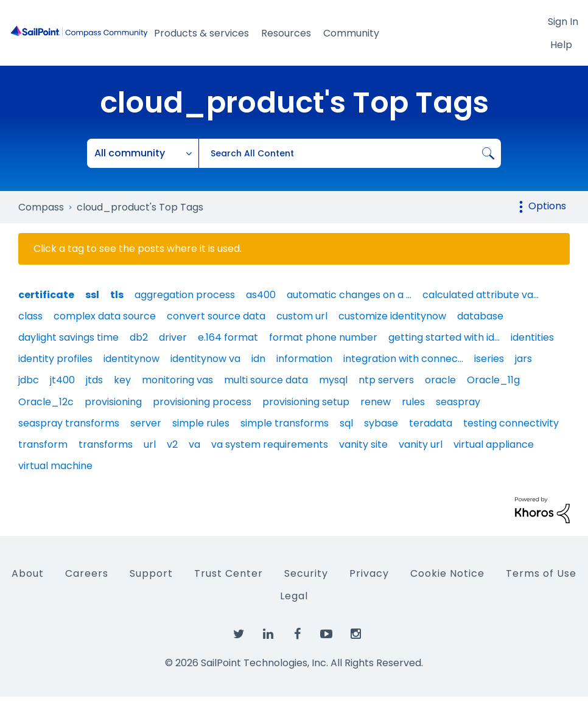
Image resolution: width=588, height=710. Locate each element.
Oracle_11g (493, 380)
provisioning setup (306, 402)
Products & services (201, 33)
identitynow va (205, 359)
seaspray (458, 402)
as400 (261, 295)
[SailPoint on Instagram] (355, 635)
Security (306, 573)
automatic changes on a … (349, 295)
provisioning (113, 402)
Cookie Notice (447, 573)
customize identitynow (392, 316)
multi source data (266, 380)
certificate (46, 295)
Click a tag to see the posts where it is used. (138, 249)
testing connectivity (511, 423)
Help (561, 45)
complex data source (105, 316)
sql (346, 423)
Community (351, 33)
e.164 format (228, 337)
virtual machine (55, 466)
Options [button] (547, 206)
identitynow (131, 359)
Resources (286, 33)
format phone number (323, 337)
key (122, 380)
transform (43, 444)
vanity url (421, 444)
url (150, 444)
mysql (333, 380)
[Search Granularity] (143, 153)
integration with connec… (403, 359)
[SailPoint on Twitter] (239, 635)
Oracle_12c (46, 402)
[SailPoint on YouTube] (326, 635)
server (146, 423)
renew (376, 402)
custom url (302, 316)
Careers (87, 573)
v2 (172, 444)
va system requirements (270, 444)
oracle (440, 380)
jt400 (62, 380)
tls (117, 295)
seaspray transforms (69, 423)
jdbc (29, 380)
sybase (381, 423)
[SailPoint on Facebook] (297, 635)
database (480, 316)
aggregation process (185, 295)
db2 (139, 337)
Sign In (563, 22)
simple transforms (285, 423)
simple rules (201, 423)
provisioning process (202, 402)
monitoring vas (177, 380)
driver (173, 337)
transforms (106, 444)
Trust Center (229, 573)
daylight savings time (68, 337)
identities (532, 337)
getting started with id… (444, 337)
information (304, 359)
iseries (489, 359)
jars (523, 359)
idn (258, 359)
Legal (294, 596)
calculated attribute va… (481, 295)
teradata (431, 423)
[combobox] (350, 153)
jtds (94, 380)
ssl (92, 295)
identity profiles (55, 359)
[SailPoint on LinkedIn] (268, 635)
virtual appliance (494, 444)
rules (413, 402)
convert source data (216, 316)
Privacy (369, 573)
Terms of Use (541, 573)
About (28, 573)
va (194, 444)
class (30, 316)
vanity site (363, 444)
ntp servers (386, 380)
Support (151, 573)
